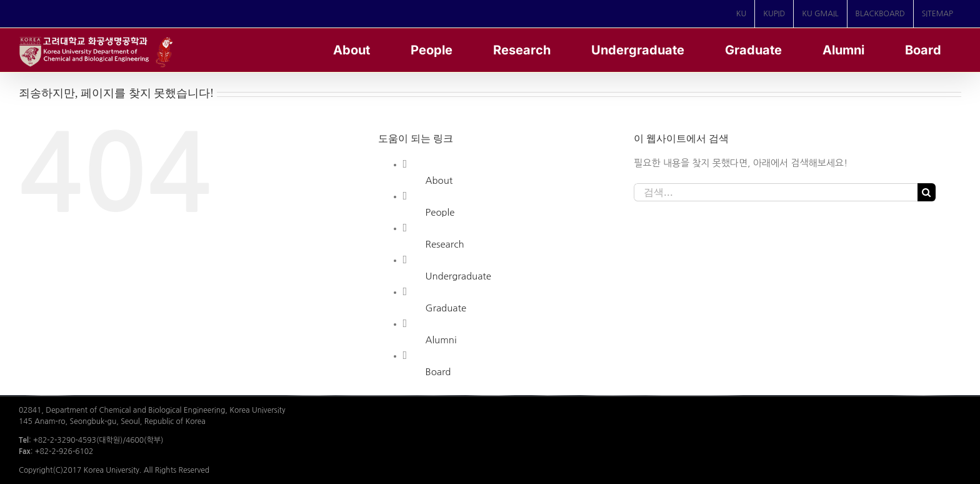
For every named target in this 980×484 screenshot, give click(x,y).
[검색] (927, 192)
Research (445, 244)
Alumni (441, 340)
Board (438, 372)
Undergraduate (458, 276)
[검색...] (776, 192)
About (439, 180)
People (440, 212)
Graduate (446, 308)
